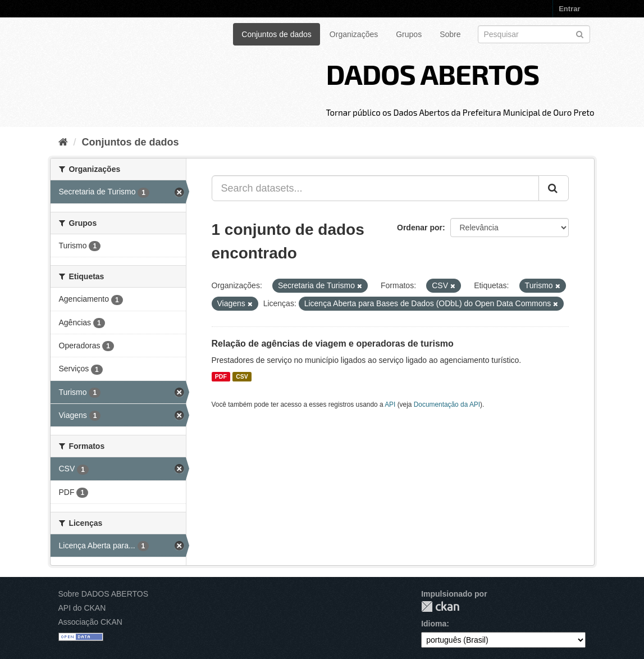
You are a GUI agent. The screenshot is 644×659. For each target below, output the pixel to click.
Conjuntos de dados (277, 34)
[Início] (63, 142)
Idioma (434, 624)
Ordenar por (420, 228)
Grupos (409, 34)
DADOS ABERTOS (432, 74)
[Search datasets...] (375, 188)
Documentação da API (447, 405)
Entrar (569, 9)
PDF (221, 376)
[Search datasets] (534, 34)
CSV (242, 376)
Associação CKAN (90, 622)
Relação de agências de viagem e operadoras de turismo (333, 344)
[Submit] (580, 33)
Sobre (450, 34)
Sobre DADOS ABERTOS (104, 594)
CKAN (440, 606)
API (390, 405)
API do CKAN (82, 608)
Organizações (354, 34)
